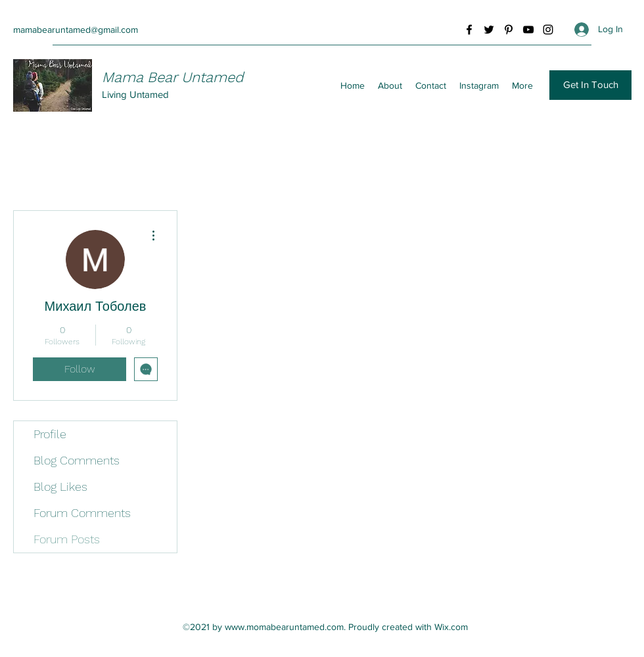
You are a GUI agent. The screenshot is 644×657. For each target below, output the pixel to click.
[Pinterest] (509, 30)
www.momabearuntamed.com (284, 627)
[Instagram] (548, 30)
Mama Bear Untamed (172, 77)
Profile (50, 434)
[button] (590, 85)
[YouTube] (528, 30)
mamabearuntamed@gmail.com (76, 30)
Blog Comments (77, 460)
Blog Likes (60, 487)
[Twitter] (489, 30)
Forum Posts (67, 539)
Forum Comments (82, 513)
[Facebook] (469, 30)
